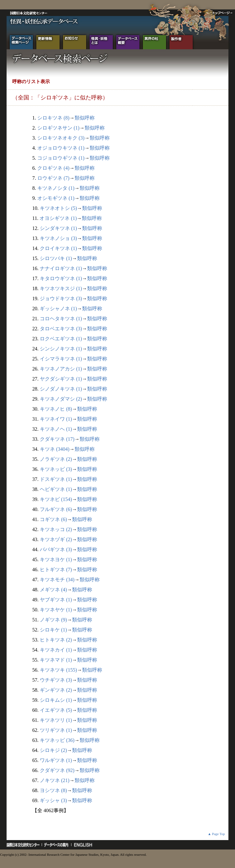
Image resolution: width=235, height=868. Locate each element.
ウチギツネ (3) (56, 680)
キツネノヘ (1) (56, 429)
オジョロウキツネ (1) (61, 148)
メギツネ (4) (53, 590)
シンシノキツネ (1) (61, 349)
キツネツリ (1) (56, 720)
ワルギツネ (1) (56, 760)
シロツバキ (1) (56, 258)
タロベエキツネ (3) (61, 329)
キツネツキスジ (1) (61, 288)
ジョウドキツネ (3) (61, 298)
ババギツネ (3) (56, 549)
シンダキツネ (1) (58, 228)
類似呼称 (85, 118)
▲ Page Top (216, 834)
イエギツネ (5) (56, 710)
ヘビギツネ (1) (56, 489)
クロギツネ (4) (53, 168)
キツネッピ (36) (57, 740)
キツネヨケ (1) (56, 559)
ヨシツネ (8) (53, 790)
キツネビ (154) (56, 499)
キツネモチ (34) (57, 580)
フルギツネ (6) (56, 509)
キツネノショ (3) (58, 238)
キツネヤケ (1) (56, 610)
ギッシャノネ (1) (58, 309)
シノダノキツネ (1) (61, 389)
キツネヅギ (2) (56, 539)
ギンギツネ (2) (56, 690)
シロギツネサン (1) (58, 128)
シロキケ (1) (53, 630)
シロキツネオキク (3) (61, 138)
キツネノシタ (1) (56, 188)
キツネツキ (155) (58, 670)
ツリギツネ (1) (56, 730)
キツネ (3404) (55, 449)
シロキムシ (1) (56, 700)
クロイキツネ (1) (58, 248)
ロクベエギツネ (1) (61, 339)
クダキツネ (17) (57, 439)
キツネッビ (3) (56, 469)
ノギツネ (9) (53, 620)
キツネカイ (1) (56, 650)
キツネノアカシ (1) (61, 369)
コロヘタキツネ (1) (61, 319)
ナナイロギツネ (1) (61, 268)
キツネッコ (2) (56, 529)
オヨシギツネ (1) (58, 218)
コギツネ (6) (53, 519)
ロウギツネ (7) (53, 178)
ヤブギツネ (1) (56, 600)
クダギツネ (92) (57, 770)
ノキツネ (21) (55, 780)
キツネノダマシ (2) (61, 399)
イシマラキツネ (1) (61, 359)
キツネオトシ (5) (58, 208)
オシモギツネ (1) (56, 198)
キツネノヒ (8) (56, 409)
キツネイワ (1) (56, 419)
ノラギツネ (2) (56, 459)
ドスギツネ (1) (56, 479)
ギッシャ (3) (53, 800)
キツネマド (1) (56, 660)
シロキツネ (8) (53, 118)
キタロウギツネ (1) (61, 278)
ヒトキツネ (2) (56, 640)
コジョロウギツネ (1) (61, 158)
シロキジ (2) (53, 750)
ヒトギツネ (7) (56, 570)
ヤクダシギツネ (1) (61, 379)
